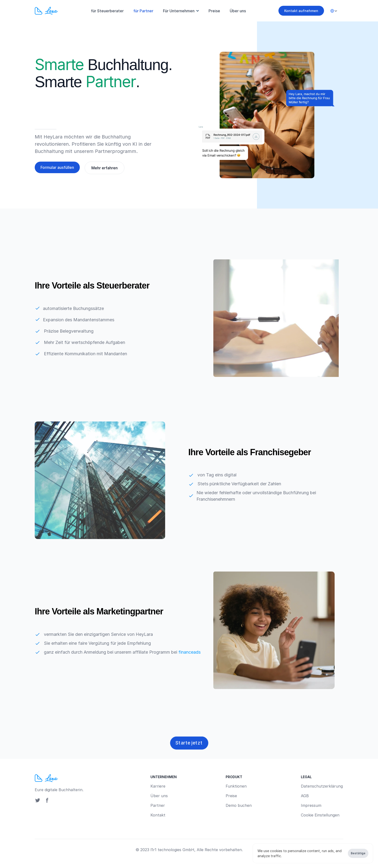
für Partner (143, 11)
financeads (189, 652)
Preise (214, 11)
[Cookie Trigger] (320, 815)
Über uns (238, 11)
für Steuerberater (107, 11)
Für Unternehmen (179, 11)
